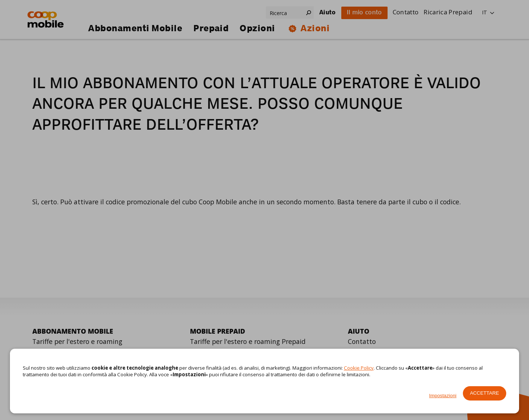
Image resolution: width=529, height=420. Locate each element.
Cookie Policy (359, 368)
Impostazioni (443, 396)
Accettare (484, 393)
